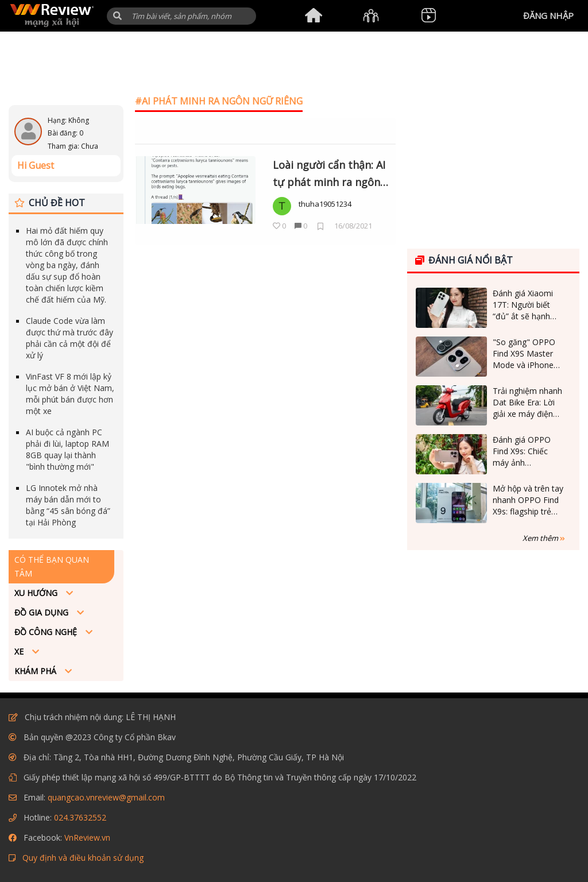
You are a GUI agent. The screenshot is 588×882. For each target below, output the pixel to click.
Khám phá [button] (36, 671)
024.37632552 (80, 817)
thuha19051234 (325, 204)
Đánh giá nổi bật (464, 260)
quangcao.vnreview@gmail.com (106, 797)
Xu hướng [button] (37, 593)
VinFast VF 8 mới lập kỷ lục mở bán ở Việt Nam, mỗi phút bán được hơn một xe (70, 394)
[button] (117, 16)
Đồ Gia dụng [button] (42, 612)
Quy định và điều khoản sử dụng (83, 858)
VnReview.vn (87, 837)
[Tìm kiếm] (181, 16)
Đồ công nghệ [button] (47, 632)
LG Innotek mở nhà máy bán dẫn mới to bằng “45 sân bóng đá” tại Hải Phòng (68, 505)
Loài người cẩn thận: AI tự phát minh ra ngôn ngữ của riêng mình (329, 175)
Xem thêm (544, 538)
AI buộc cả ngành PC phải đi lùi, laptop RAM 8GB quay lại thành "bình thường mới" (67, 449)
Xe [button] (20, 651)
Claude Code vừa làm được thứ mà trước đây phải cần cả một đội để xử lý (69, 338)
